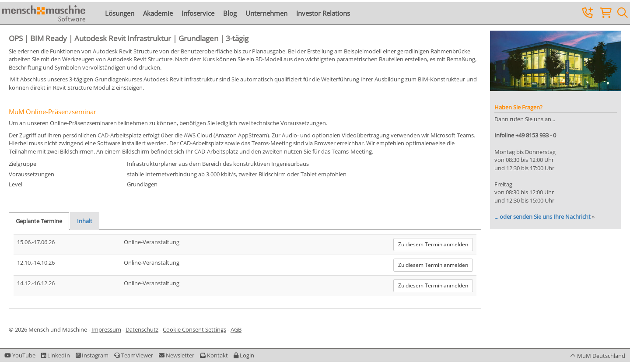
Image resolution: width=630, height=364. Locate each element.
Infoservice (198, 13)
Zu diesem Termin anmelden (433, 244)
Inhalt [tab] (85, 221)
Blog (230, 13)
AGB (236, 329)
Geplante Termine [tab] (39, 221)
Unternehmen (266, 13)
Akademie (158, 13)
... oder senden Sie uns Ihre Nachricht (542, 217)
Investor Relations (323, 13)
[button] (244, 355)
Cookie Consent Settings (194, 329)
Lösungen (120, 13)
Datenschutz (142, 329)
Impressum (106, 329)
